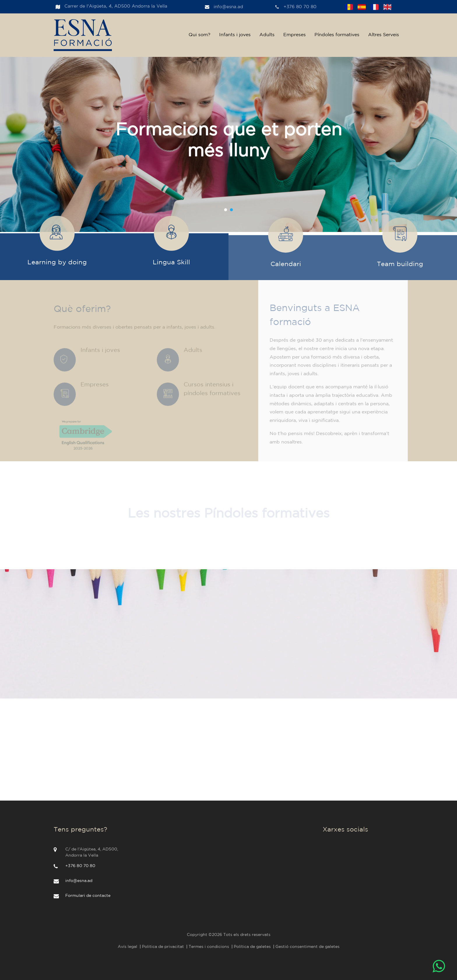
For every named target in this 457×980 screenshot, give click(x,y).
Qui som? (200, 35)
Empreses (295, 35)
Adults (267, 35)
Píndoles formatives (337, 35)
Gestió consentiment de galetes (307, 947)
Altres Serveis (384, 35)
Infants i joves (235, 35)
